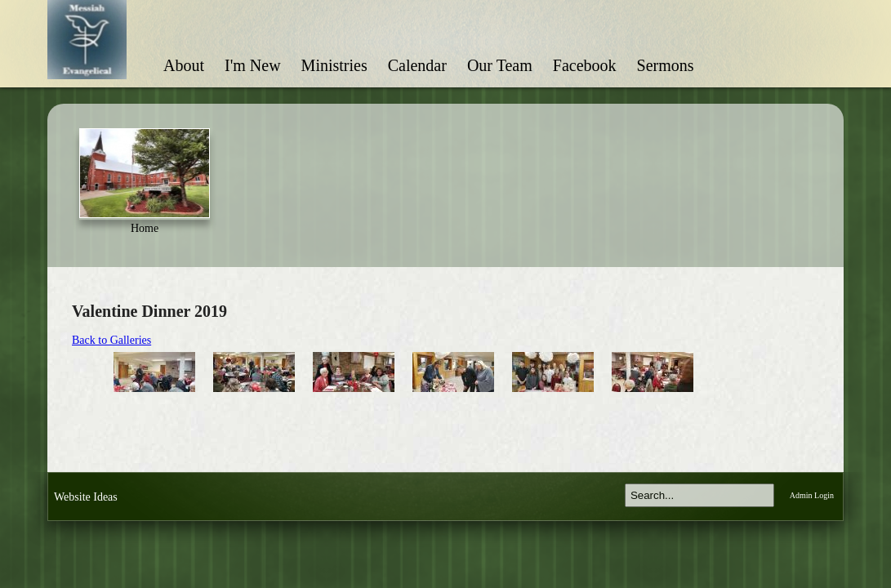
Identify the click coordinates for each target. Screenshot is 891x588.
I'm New (253, 65)
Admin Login (812, 495)
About (184, 65)
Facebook (585, 65)
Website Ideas (86, 497)
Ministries (334, 65)
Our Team (500, 65)
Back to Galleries (111, 340)
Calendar (417, 65)
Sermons (666, 65)
